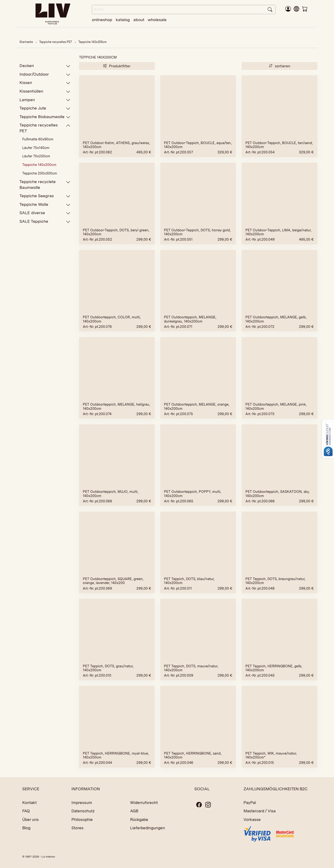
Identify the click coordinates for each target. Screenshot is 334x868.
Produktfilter (117, 66)
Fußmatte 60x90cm (38, 139)
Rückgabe (139, 820)
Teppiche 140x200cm (93, 42)
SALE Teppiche (45, 221)
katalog (123, 20)
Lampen (45, 100)
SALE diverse (45, 213)
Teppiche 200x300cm (40, 173)
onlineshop (102, 20)
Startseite (26, 42)
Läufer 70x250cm (36, 156)
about (139, 20)
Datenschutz (83, 811)
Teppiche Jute (45, 108)
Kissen (45, 83)
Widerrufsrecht (144, 803)
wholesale (157, 20)
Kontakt (29, 803)
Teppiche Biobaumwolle (45, 117)
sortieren (279, 66)
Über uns (31, 820)
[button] (296, 9)
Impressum (82, 803)
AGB (134, 811)
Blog (26, 828)
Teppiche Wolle (45, 205)
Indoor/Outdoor (45, 74)
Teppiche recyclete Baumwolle (45, 184)
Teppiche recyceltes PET (56, 42)
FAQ (26, 811)
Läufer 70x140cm (36, 148)
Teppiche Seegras (45, 196)
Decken (45, 66)
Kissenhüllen (45, 91)
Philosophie (82, 820)
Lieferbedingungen (148, 828)
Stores (77, 828)
